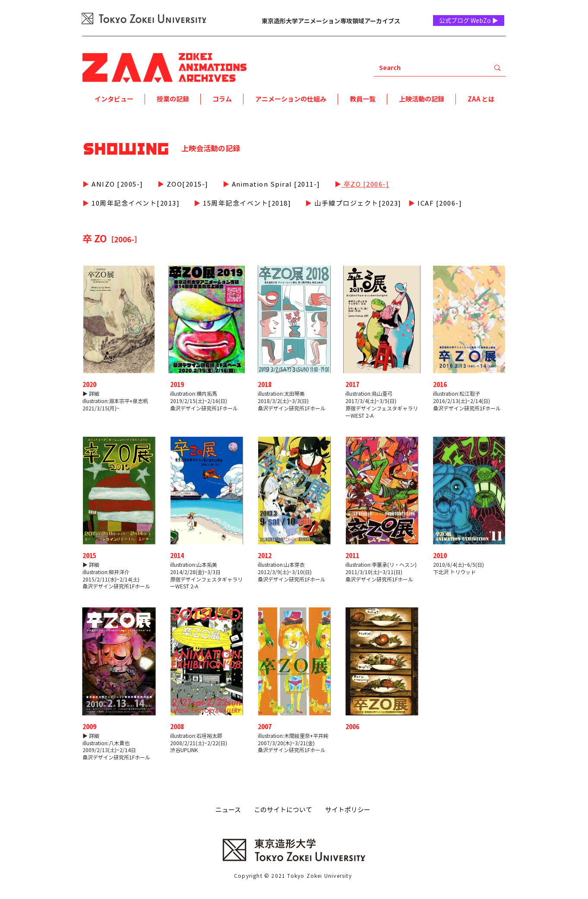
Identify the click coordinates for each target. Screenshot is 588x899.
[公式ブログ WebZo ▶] (469, 21)
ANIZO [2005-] (117, 184)
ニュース (228, 810)
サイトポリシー (348, 810)
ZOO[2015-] (187, 184)
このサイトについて (283, 810)
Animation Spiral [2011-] (275, 184)
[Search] (425, 68)
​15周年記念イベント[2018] (246, 203)
